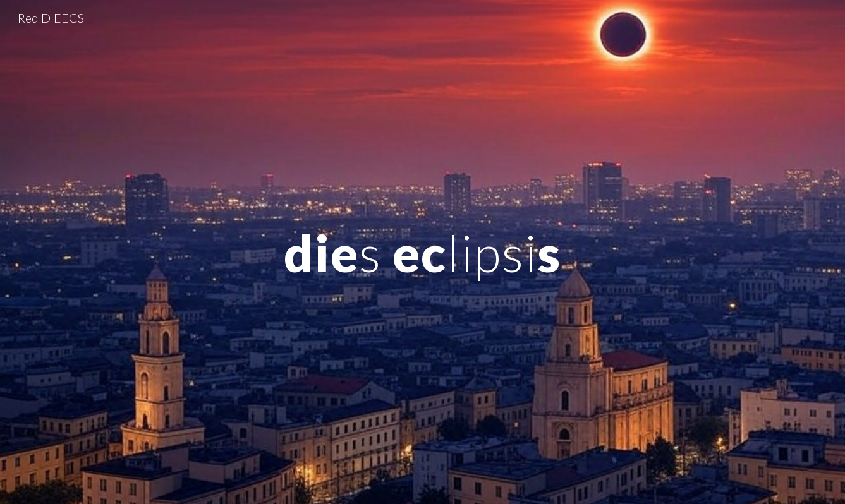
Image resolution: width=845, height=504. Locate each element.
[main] (422, 252)
